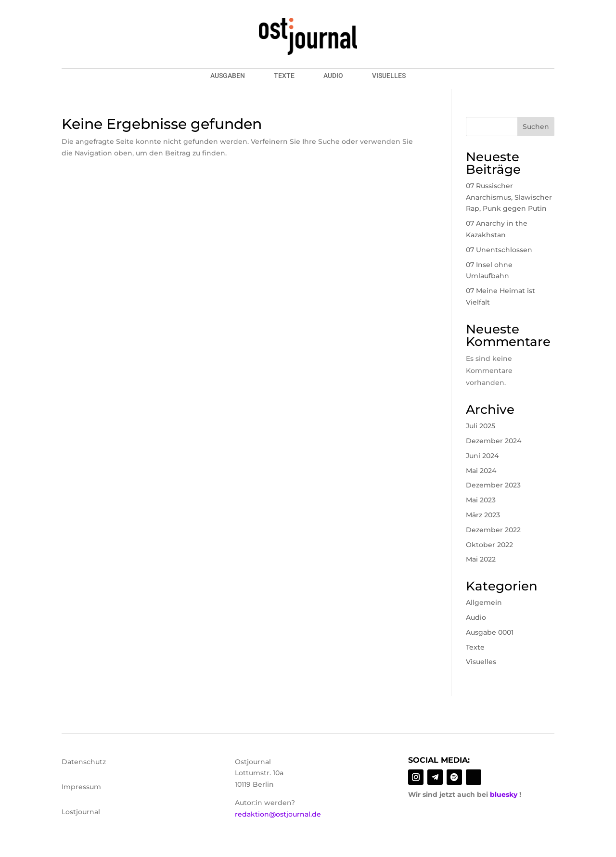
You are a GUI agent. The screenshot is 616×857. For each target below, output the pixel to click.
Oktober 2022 (489, 545)
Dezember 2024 (494, 441)
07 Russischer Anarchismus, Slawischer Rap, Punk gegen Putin (509, 197)
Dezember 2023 (493, 485)
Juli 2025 (481, 426)
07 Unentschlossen (499, 250)
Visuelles (389, 76)
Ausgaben (228, 76)
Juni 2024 (482, 456)
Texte (284, 76)
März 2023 (483, 515)
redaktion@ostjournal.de (278, 814)
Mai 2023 (481, 500)
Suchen (536, 127)
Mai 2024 (481, 471)
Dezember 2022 (493, 530)
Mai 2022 (481, 559)
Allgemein (484, 602)
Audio (333, 76)
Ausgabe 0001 (490, 632)
